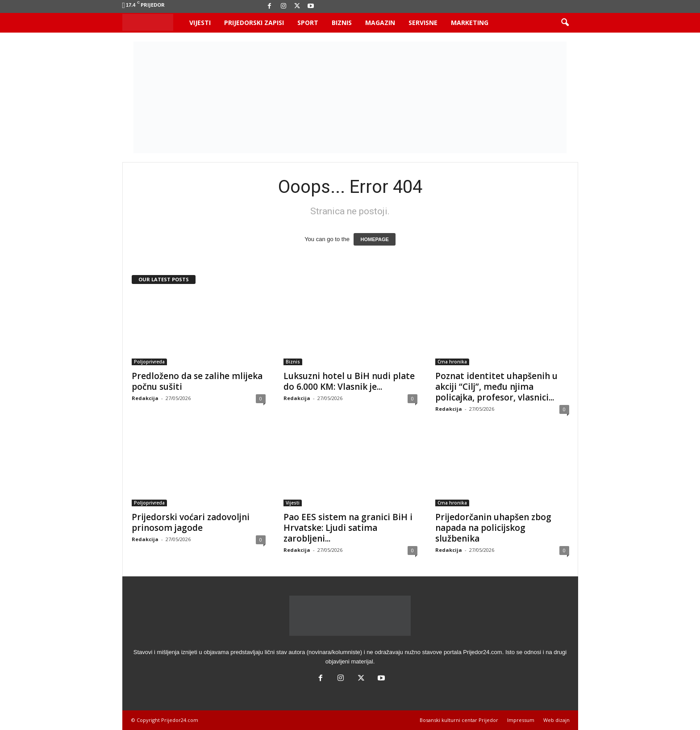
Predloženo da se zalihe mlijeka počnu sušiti (197, 381)
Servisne (423, 23)
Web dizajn (556, 720)
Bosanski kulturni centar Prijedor (459, 720)
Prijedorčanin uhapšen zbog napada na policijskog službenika (493, 528)
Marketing (470, 23)
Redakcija (145, 398)
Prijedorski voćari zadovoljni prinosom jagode (191, 522)
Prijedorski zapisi (254, 23)
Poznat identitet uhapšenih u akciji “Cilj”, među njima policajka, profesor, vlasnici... (496, 387)
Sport (308, 23)
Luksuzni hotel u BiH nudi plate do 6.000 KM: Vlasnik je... (349, 381)
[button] (565, 23)
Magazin (380, 23)
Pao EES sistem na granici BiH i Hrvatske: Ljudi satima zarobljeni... (348, 528)
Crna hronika (452, 362)
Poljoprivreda (149, 362)
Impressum (521, 720)
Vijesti (200, 23)
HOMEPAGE (374, 239)
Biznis (342, 23)
